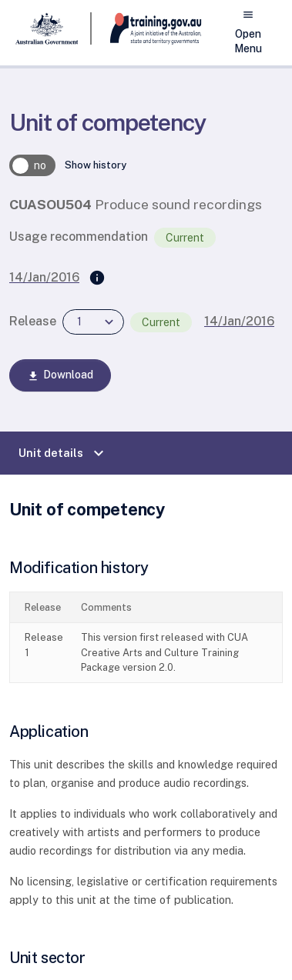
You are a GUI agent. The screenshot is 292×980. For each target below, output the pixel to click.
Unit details (63, 453)
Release (33, 321)
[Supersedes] (97, 278)
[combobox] (93, 322)
